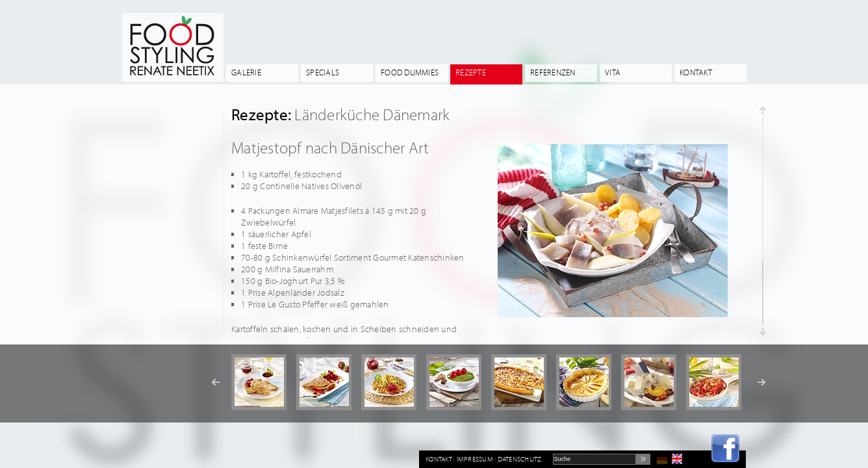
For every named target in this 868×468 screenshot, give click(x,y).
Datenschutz (520, 459)
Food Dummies (410, 72)
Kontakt (696, 72)
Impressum (475, 459)
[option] (259, 382)
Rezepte (471, 72)
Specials (323, 72)
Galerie (246, 72)
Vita (613, 72)
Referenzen (553, 72)
